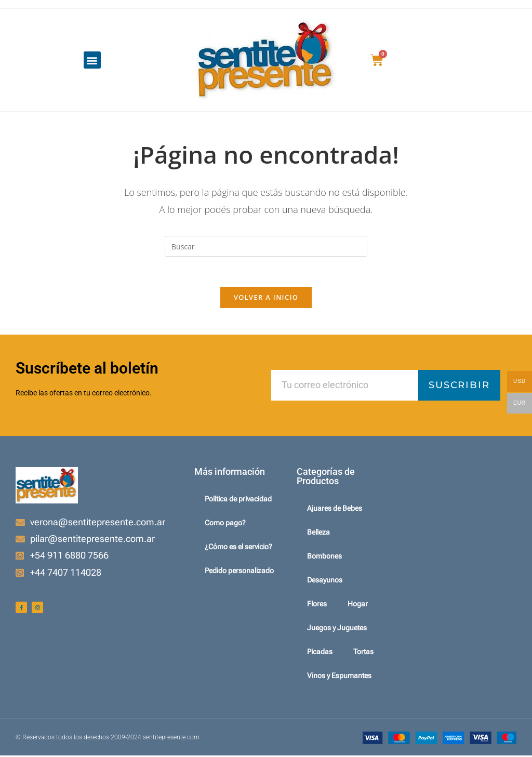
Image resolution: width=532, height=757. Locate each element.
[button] (92, 60)
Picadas (320, 653)
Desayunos (325, 581)
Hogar (358, 605)
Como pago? (225, 524)
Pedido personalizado (239, 572)
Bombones (324, 557)
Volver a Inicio (266, 299)
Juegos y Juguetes (337, 629)
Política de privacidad (238, 500)
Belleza (318, 534)
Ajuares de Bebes (335, 510)
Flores (317, 605)
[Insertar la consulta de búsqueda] (266, 246)
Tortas (363, 653)
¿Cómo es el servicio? (238, 548)
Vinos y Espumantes (339, 677)
